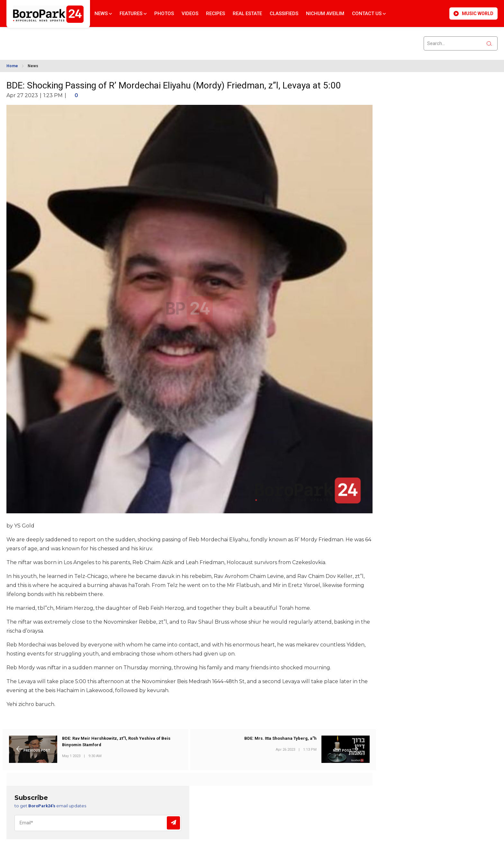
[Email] (98, 823)
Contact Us (369, 14)
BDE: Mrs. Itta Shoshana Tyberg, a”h (280, 739)
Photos (164, 14)
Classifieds (284, 14)
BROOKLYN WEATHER (65, 40)
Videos (190, 14)
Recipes (216, 14)
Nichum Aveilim (325, 14)
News (103, 14)
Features (133, 14)
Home (12, 66)
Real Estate (247, 14)
